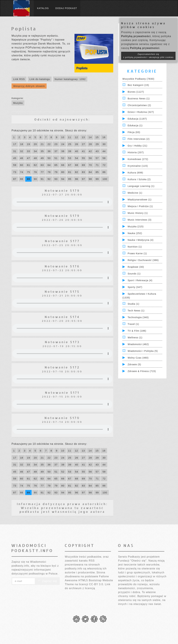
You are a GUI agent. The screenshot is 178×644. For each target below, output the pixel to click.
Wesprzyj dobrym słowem (29, 86)
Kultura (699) (135, 173)
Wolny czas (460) (138, 358)
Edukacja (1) (135, 125)
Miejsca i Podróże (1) (140, 206)
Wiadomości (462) (138, 344)
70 (90, 165)
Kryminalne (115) (138, 166)
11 (70, 137)
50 (49, 158)
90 (35, 179)
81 (70, 172)
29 (97, 144)
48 (35, 158)
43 (97, 151)
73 (15, 172)
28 (90, 144)
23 (56, 144)
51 (56, 158)
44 (104, 151)
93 (56, 179)
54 (77, 158)
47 (28, 158)
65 (56, 165)
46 (22, 158)
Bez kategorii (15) (138, 85)
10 (63, 137)
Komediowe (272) (138, 159)
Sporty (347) (135, 287)
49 (42, 158)
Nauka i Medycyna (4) (141, 240)
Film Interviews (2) (139, 139)
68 (77, 165)
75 (28, 172)
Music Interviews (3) (139, 220)
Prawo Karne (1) (137, 253)
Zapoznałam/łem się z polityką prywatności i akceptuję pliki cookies (148, 56)
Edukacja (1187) (137, 119)
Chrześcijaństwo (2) (139, 105)
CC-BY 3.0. (96, 584)
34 (35, 151)
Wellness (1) (135, 338)
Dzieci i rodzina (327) (141, 112)
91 (42, 179)
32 (22, 151)
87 (15, 179)
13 (83, 137)
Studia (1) (133, 304)
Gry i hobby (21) (137, 146)
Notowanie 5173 (62, 342)
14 (90, 137)
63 (42, 165)
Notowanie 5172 (62, 367)
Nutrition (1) (135, 247)
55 (83, 158)
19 (28, 144)
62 (35, 165)
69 (83, 165)
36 (49, 151)
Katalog (43, 8)
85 (97, 172)
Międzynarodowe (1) (140, 200)
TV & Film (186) (137, 331)
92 (49, 179)
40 (77, 151)
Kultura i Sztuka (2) (139, 179)
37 (56, 151)
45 (15, 158)
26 (77, 144)
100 (105, 179)
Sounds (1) (134, 274)
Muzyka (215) (136, 226)
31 (15, 151)
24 (63, 144)
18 (22, 144)
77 (42, 172)
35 (42, 151)
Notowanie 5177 (62, 241)
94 (63, 179)
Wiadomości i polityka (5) (143, 351)
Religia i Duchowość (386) (143, 260)
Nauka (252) (135, 233)
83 (83, 172)
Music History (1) (138, 213)
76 (35, 172)
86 (104, 172)
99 (97, 179)
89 (28, 179)
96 (77, 179)
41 (83, 151)
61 (28, 165)
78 (49, 172)
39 (70, 151)
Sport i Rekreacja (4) (140, 280)
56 (90, 158)
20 (35, 144)
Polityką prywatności (136, 36)
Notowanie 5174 (62, 317)
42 (90, 151)
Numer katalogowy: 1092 (70, 79)
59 (15, 165)
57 (97, 158)
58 (104, 158)
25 (70, 144)
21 (42, 144)
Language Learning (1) (141, 186)
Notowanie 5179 (62, 190)
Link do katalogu (40, 79)
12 (76, 137)
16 (104, 137)
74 (22, 172)
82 (77, 172)
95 (70, 179)
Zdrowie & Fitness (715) (142, 371)
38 (63, 151)
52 (63, 158)
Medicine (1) (135, 193)
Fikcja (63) (134, 132)
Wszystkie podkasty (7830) (138, 79)
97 (83, 179)
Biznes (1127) (136, 92)
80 (63, 172)
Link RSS (19, 79)
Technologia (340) (138, 317)
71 (97, 165)
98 (90, 179)
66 (63, 165)
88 (22, 179)
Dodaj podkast (66, 8)
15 (97, 137)
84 (90, 172)
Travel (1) (133, 324)
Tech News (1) (136, 311)
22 (49, 144)
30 (104, 144)
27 (83, 144)
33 (28, 151)
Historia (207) (136, 152)
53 (70, 158)
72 (104, 165)
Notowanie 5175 (62, 291)
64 (49, 165)
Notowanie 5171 (62, 392)
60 (22, 165)
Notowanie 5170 (62, 418)
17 (15, 144)
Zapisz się (47, 581)
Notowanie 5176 (62, 266)
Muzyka (18, 103)
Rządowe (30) (136, 267)
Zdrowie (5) (134, 364)
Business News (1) (139, 99)
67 (70, 165)
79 (56, 172)
